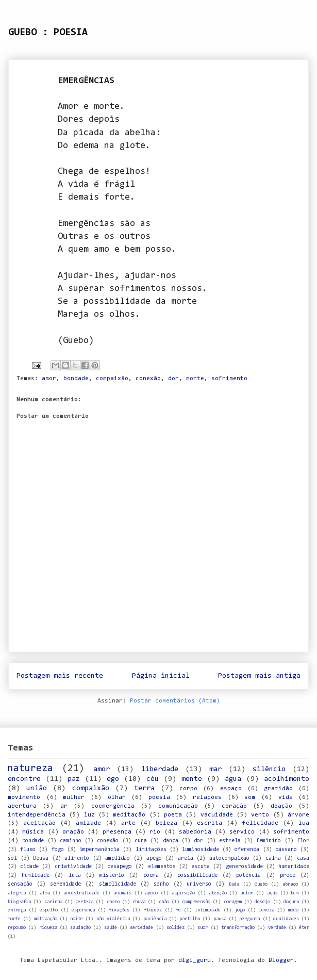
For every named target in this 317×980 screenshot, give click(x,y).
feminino (269, 841)
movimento (24, 797)
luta (75, 876)
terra (144, 788)
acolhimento (287, 779)
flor (303, 841)
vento (260, 815)
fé (178, 910)
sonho (161, 884)
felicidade (260, 823)
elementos (162, 867)
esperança (83, 910)
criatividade (73, 867)
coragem (233, 902)
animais (122, 893)
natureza (30, 769)
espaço (231, 789)
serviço (242, 832)
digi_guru (195, 960)
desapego (120, 867)
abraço (290, 884)
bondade (76, 379)
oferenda (247, 850)
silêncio (269, 769)
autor (247, 893)
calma (273, 859)
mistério (112, 876)
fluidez (153, 910)
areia (186, 859)
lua (304, 823)
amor (49, 379)
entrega (17, 910)
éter (304, 928)
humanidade (294, 867)
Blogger (281, 960)
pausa (220, 919)
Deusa (41, 859)
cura (141, 841)
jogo (240, 910)
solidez (176, 928)
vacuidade (217, 815)
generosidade (244, 867)
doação (281, 806)
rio (155, 832)
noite (77, 919)
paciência (155, 919)
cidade (29, 867)
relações (207, 797)
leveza (266, 910)
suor (203, 928)
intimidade (208, 910)
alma (45, 893)
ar (64, 806)
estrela (230, 841)
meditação (129, 815)
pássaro (286, 850)
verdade (277, 928)
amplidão (118, 859)
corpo (188, 789)
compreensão (196, 902)
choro (113, 902)
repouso (17, 928)
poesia (159, 797)
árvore (298, 815)
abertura (22, 806)
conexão (148, 379)
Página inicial (161, 676)
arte (128, 823)
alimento (77, 859)
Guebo (261, 884)
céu (153, 779)
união (37, 788)
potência (248, 876)
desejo (262, 902)
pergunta (249, 919)
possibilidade (197, 876)
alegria (17, 893)
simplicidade (118, 884)
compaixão (112, 379)
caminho (71, 841)
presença (117, 832)
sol (12, 859)
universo (199, 884)
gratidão (278, 789)
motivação (46, 919)
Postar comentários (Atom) (175, 701)
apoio (151, 893)
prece (288, 876)
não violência (113, 919)
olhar (117, 797)
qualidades (286, 919)
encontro (24, 779)
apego (154, 859)
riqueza (48, 928)
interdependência (37, 815)
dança (171, 841)
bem (295, 893)
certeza (84, 902)
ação (272, 893)
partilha (190, 919)
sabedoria (195, 832)
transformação (238, 928)
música (33, 832)
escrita (210, 823)
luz (89, 815)
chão (164, 902)
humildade (36, 876)
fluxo (28, 850)
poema (151, 876)
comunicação (178, 806)
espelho (49, 910)
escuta (201, 867)
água (233, 779)
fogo (58, 850)
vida (286, 797)
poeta (173, 815)
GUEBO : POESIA (48, 32)
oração (73, 832)
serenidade (65, 884)
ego (113, 779)
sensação (20, 884)
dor (173, 379)
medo (293, 910)
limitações (151, 850)
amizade (88, 823)
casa (303, 859)
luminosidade (201, 850)
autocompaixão (229, 859)
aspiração (183, 893)
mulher (74, 797)
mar (215, 769)
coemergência (113, 806)
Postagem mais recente (60, 676)
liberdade (160, 769)
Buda (234, 884)
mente (192, 779)
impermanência (99, 850)
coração (234, 806)
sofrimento (229, 379)
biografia (19, 902)
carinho (53, 902)
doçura (291, 902)
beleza (166, 823)
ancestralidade (81, 893)
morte (195, 379)
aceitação (39, 823)
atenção (218, 893)
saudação (80, 928)
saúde (111, 928)
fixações (119, 910)
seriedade (141, 928)
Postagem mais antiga (259, 676)
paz (74, 779)
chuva (139, 902)
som (250, 797)
